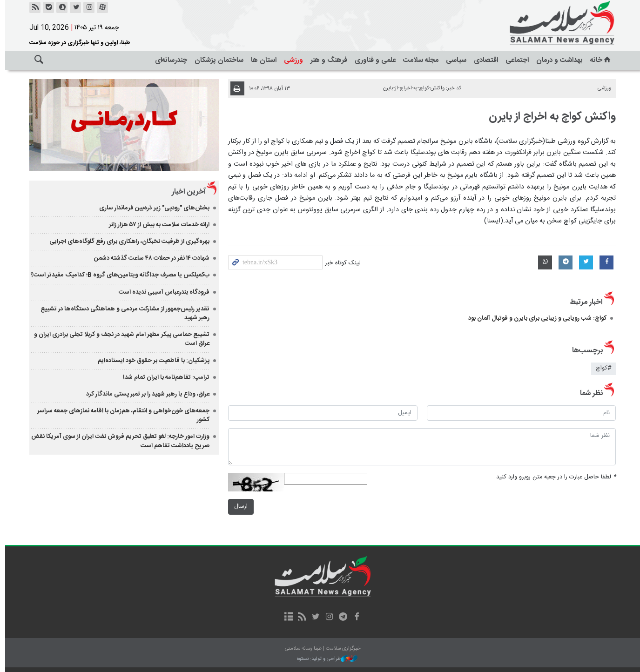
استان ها (261, 60)
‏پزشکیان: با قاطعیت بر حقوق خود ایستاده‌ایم (151, 361)
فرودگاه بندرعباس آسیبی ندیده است (161, 292)
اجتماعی (515, 60)
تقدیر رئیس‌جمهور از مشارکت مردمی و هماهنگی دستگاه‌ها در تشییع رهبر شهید (122, 313)
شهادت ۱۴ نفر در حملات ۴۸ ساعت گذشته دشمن (149, 258)
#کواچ (601, 368)
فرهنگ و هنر (327, 60)
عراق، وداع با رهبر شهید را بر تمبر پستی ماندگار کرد (145, 394)
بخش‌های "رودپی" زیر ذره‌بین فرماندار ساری (152, 208)
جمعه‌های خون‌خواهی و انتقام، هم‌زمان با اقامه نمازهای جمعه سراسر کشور (121, 415)
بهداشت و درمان (557, 60)
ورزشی (291, 60)
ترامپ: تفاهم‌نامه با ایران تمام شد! (163, 377)
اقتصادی (484, 60)
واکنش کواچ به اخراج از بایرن (550, 117)
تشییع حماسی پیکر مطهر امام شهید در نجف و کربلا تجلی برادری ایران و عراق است (119, 339)
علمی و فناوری (373, 60)
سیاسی (454, 60)
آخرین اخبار (186, 192)
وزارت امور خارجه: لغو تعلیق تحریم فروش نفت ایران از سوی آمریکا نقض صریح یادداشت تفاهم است (118, 441)
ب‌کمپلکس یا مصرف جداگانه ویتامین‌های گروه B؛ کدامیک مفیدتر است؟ (117, 275)
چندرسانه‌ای (169, 60)
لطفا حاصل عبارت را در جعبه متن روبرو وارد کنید (554, 477)
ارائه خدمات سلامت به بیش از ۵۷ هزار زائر (156, 225)
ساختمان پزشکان (217, 60)
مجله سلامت (418, 60)
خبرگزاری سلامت (539, 23)
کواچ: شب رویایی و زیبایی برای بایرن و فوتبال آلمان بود (535, 318)
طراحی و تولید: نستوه (325, 659)
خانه (599, 60)
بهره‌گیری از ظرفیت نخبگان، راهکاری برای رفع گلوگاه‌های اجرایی (127, 242)
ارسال (238, 507)
